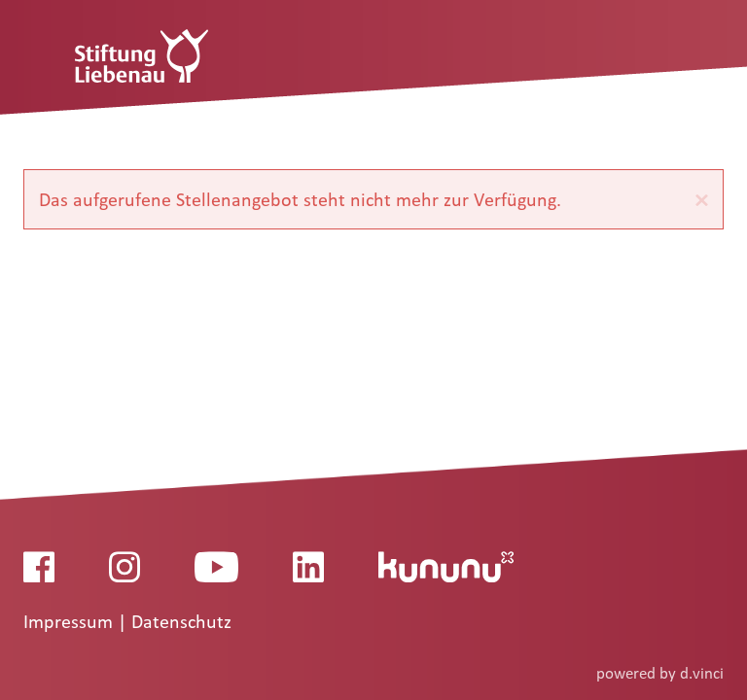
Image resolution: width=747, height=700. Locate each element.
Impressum (71, 622)
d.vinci (702, 673)
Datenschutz (181, 622)
